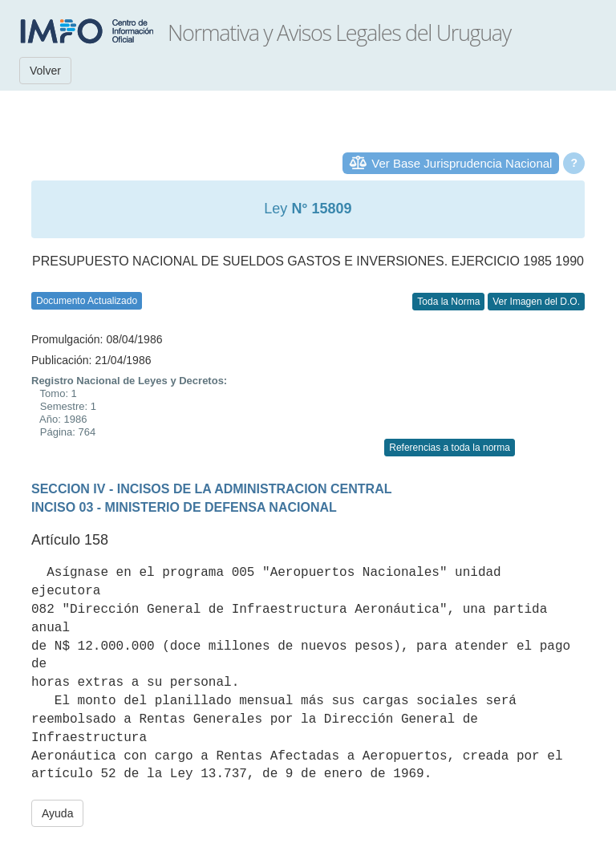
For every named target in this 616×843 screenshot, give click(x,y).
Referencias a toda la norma (450, 448)
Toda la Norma (448, 302)
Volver (45, 71)
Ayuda (57, 813)
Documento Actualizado (87, 301)
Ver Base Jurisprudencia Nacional (462, 163)
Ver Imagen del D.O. (536, 302)
